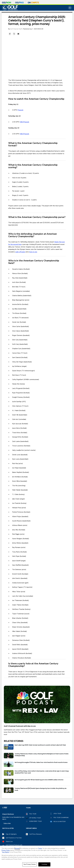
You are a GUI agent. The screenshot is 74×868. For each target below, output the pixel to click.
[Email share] (18, 34)
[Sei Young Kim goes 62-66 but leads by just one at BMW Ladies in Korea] (9, 782)
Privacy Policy (6, 850)
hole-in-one (33, 252)
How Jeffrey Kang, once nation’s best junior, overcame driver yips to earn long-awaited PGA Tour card (42, 772)
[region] (37, 857)
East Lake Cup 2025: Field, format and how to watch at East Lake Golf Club (40, 745)
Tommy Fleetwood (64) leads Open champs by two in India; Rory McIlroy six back (41, 789)
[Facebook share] (10, 34)
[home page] (10, 8)
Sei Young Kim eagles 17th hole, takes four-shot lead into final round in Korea (41, 762)
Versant (17, 848)
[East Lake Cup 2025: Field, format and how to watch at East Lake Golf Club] (9, 747)
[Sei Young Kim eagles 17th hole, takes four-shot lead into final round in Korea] (9, 764)
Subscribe (7, 823)
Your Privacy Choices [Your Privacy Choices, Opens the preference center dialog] (30, 864)
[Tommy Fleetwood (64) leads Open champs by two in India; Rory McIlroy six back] (9, 790)
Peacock (20, 110)
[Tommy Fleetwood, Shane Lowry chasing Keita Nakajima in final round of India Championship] (9, 756)
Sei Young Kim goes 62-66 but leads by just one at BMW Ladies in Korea (39, 780)
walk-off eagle (20, 252)
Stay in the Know (8, 814)
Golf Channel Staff (16, 29)
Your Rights (6, 852)
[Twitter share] (14, 34)
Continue (44, 864)
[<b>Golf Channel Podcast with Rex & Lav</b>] (37, 704)
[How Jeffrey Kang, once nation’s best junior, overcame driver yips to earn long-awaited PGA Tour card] (9, 773)
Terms (40, 848)
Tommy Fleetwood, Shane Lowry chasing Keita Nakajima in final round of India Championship (42, 755)
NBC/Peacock (24, 122)
